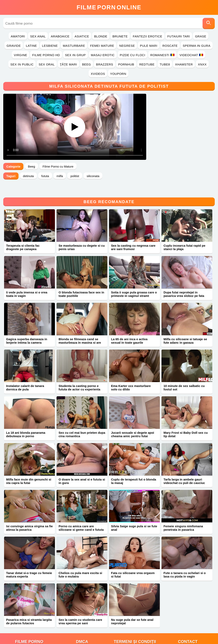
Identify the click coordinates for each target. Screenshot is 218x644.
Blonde (101, 36)
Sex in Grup (75, 55)
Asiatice (82, 36)
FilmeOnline (109, 7)
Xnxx (202, 64)
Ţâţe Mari (68, 64)
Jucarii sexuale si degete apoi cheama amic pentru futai (133, 421)
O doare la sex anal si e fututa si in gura (82, 468)
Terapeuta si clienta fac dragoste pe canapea (23, 234)
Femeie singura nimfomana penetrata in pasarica (183, 514)
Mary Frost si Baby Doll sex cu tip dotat (186, 421)
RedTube (147, 64)
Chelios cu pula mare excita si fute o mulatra (80, 561)
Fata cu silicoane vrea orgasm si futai (133, 561)
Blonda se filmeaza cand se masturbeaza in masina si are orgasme (80, 329)
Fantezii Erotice (148, 36)
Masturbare (74, 46)
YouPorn (118, 74)
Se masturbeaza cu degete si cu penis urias (82, 234)
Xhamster (184, 64)
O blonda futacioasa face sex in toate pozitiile (81, 281)
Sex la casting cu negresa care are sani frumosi (133, 234)
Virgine (20, 55)
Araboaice (60, 36)
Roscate (170, 46)
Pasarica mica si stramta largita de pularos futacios (29, 608)
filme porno (29, 628)
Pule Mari (149, 46)
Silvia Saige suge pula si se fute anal (134, 514)
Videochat (191, 55)
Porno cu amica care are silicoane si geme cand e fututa (81, 514)
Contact (188, 628)
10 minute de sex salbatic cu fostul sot (184, 374)
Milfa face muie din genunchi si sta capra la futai (29, 468)
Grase (201, 36)
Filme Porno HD (46, 55)
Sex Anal (38, 36)
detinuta (28, 176)
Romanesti (162, 55)
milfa (60, 176)
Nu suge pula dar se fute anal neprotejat (132, 608)
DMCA (82, 628)
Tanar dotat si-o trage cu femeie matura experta (29, 561)
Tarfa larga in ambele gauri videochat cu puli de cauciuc (184, 468)
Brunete (120, 36)
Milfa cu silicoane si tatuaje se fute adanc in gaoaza (185, 327)
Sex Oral (47, 64)
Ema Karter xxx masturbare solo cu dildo (131, 374)
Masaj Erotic (103, 55)
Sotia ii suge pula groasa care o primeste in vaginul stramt (134, 281)
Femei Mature (102, 46)
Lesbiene (50, 46)
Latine (31, 46)
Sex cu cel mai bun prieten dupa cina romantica (82, 421)
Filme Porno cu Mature (58, 166)
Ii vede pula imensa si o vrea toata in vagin (27, 281)
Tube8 (165, 64)
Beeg (87, 64)
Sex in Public (22, 64)
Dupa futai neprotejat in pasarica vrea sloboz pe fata (184, 281)
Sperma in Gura (197, 46)
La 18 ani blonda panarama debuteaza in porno (26, 421)
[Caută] (209, 23)
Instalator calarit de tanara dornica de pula (25, 374)
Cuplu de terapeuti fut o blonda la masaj (134, 468)
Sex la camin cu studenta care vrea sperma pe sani (80, 608)
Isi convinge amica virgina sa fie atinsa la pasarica (29, 514)
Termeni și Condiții (135, 628)
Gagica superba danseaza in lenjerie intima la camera (27, 327)
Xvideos (98, 74)
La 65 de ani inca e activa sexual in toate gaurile (129, 327)
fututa (45, 176)
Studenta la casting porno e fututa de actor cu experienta (79, 374)
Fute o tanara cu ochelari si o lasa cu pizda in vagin (185, 561)
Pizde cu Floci (132, 55)
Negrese (127, 46)
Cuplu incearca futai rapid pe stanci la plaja (184, 234)
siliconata (93, 176)
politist (75, 176)
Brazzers (105, 64)
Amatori (18, 36)
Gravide (14, 46)
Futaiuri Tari (179, 36)
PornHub (126, 64)
